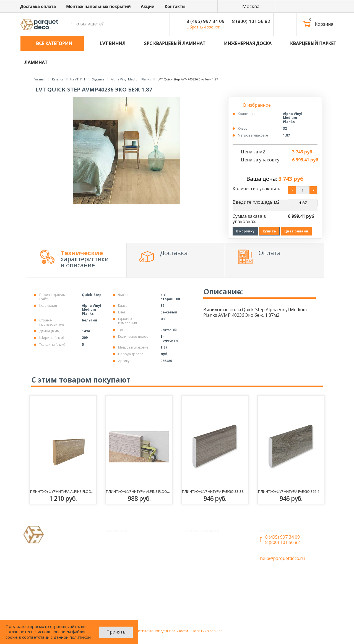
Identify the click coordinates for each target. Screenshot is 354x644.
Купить (269, 231)
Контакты (117, 583)
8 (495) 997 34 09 (205, 21)
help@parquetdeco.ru (282, 558)
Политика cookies (207, 631)
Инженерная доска (206, 572)
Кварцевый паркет (206, 583)
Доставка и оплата (127, 561)
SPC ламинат (200, 561)
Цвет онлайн (296, 231)
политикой (80, 637)
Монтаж (115, 540)
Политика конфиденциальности (160, 631)
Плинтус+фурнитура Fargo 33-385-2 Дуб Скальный (229, 491)
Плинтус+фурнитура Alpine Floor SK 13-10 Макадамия (81, 491)
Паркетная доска (204, 605)
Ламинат (195, 594)
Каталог (194, 540)
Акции (113, 551)
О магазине (119, 572)
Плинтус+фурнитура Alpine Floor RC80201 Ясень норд (156, 491)
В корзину (245, 231)
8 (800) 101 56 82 (251, 21)
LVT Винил (197, 551)
